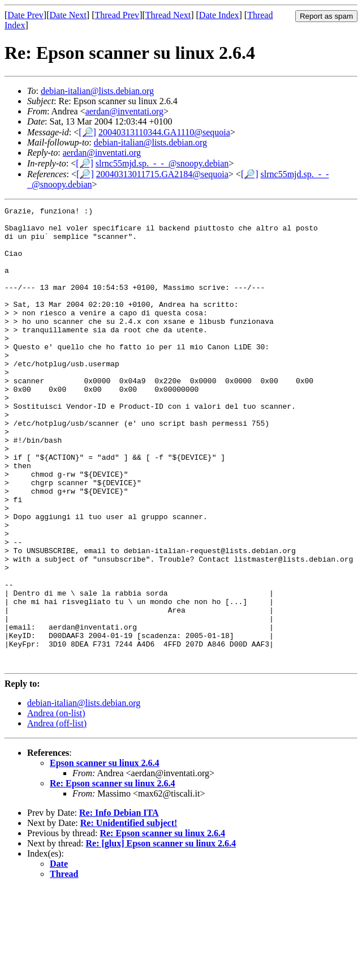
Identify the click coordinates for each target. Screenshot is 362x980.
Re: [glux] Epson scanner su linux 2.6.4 (161, 935)
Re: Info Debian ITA (119, 904)
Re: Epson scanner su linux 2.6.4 (113, 875)
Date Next (68, 15)
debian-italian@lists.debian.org (97, 91)
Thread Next (168, 15)
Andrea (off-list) (57, 815)
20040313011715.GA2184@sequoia (162, 174)
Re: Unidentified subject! (129, 915)
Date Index (219, 15)
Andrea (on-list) (56, 805)
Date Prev (25, 15)
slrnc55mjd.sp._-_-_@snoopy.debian (162, 163)
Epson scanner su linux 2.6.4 (105, 855)
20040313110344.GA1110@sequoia (164, 132)
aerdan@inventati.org (124, 111)
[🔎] (87, 132)
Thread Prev (117, 15)
